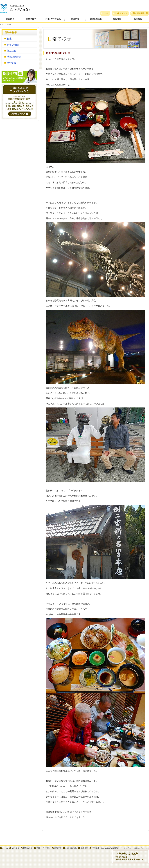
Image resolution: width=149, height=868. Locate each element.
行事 (9, 39)
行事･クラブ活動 (43, 848)
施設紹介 (11, 20)
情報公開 (117, 20)
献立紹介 (12, 51)
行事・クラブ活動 (53, 20)
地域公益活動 (96, 20)
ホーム (5, 848)
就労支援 (75, 20)
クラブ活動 (13, 45)
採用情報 (138, 20)
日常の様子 (32, 20)
